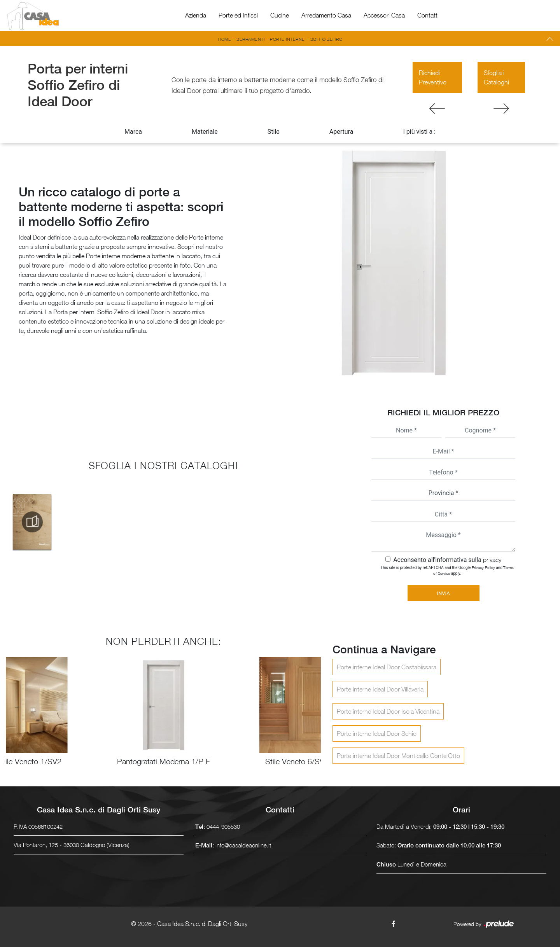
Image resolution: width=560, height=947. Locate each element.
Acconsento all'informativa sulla (447, 560)
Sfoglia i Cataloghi (496, 77)
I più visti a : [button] (419, 132)
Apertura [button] (341, 132)
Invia (443, 593)
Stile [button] (274, 132)
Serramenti (250, 39)
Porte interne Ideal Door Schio (377, 733)
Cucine (280, 15)
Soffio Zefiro (326, 39)
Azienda (196, 15)
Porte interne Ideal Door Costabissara (387, 667)
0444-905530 (223, 826)
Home (224, 39)
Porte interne (287, 39)
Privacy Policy (483, 567)
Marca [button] (133, 132)
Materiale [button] (205, 132)
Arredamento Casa (326, 15)
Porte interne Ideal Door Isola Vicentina (388, 711)
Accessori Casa (384, 15)
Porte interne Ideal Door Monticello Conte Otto (398, 756)
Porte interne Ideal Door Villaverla (380, 689)
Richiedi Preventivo (433, 77)
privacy (492, 560)
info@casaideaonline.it (243, 845)
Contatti (428, 15)
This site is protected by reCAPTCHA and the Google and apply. (447, 570)
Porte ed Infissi (238, 15)
